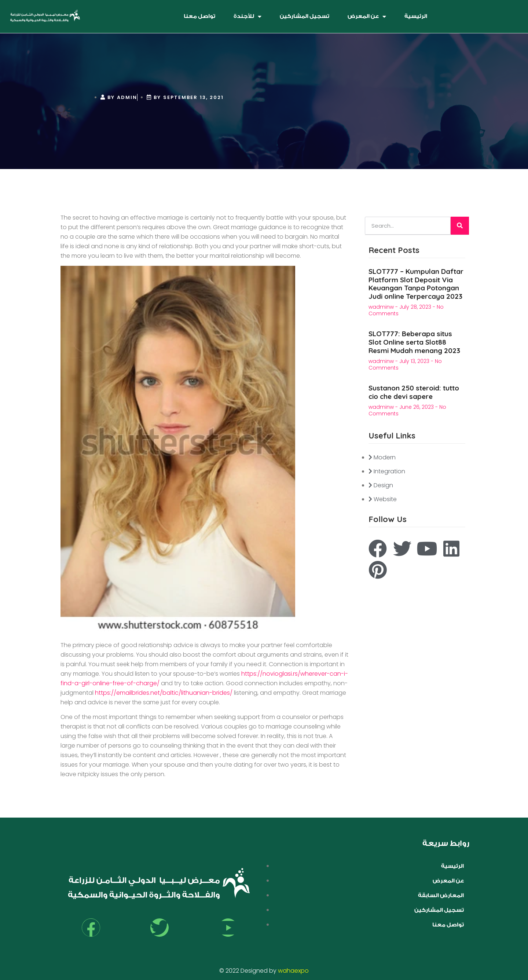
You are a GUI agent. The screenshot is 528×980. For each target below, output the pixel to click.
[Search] (460, 226)
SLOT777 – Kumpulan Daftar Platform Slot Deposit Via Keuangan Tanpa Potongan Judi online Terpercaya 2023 (416, 284)
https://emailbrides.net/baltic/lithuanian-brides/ (164, 693)
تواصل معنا (199, 16)
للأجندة (247, 16)
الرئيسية (416, 16)
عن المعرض (367, 16)
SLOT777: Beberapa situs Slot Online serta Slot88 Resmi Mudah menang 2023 (414, 342)
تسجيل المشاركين (305, 16)
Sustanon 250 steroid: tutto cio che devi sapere (414, 392)
